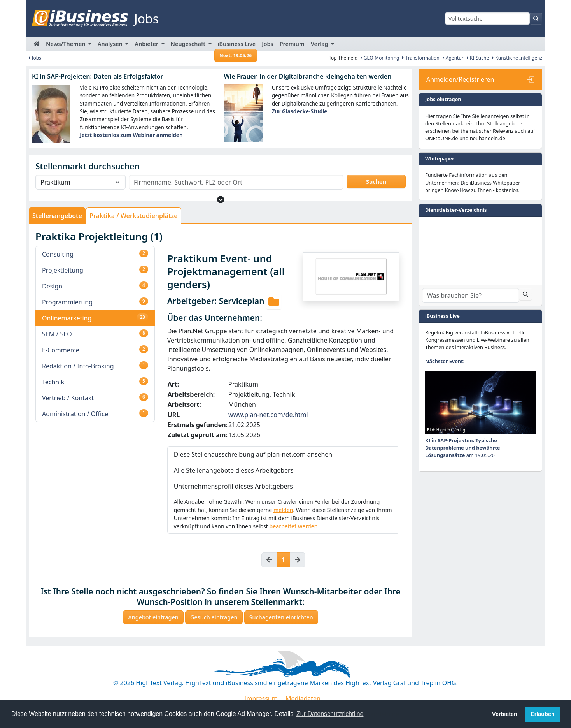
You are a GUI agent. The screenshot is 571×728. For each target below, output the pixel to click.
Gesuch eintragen (214, 617)
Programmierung (67, 302)
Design (52, 286)
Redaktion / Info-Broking (78, 366)
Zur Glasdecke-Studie (300, 111)
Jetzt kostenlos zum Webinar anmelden (131, 135)
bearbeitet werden (294, 526)
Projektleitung (63, 270)
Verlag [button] (320, 44)
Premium (292, 44)
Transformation (421, 58)
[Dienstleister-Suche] (471, 295)
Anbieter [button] (147, 44)
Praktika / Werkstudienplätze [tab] (134, 216)
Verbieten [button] (505, 714)
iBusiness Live (236, 46)
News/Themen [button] (66, 44)
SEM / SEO (57, 334)
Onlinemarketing (67, 318)
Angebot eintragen (153, 617)
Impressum (261, 698)
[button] (221, 200)
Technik (53, 382)
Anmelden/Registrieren (460, 79)
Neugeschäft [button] (189, 44)
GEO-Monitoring (380, 58)
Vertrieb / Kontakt (68, 398)
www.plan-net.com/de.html (268, 415)
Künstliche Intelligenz (517, 58)
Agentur (453, 58)
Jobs (267, 44)
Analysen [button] (111, 44)
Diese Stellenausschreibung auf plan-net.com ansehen (253, 454)
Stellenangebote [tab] (57, 216)
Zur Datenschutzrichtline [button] (330, 714)
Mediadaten (303, 698)
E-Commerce (61, 350)
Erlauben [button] (543, 714)
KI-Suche (478, 58)
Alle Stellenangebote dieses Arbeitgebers (234, 470)
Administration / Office (75, 414)
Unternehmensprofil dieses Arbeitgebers (233, 486)
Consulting (58, 254)
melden (283, 510)
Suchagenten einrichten (281, 617)
